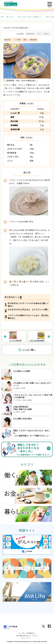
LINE (47, 34)
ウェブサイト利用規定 (27, 633)
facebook (31, 34)
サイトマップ (26, 638)
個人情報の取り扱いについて (27, 636)
